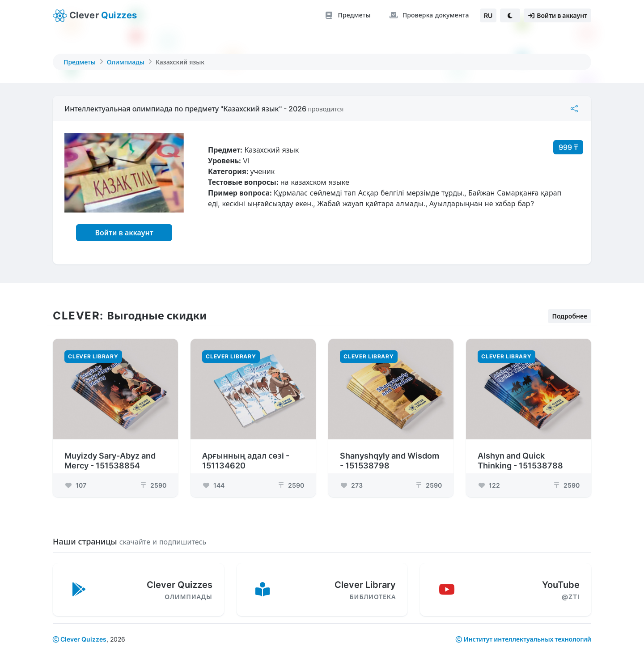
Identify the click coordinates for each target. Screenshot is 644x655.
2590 (153, 480)
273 (351, 480)
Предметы (80, 62)
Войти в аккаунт (124, 233)
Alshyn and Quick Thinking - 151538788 (520, 455)
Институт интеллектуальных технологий (527, 639)
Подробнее (570, 311)
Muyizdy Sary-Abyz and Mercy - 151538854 (110, 455)
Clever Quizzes (80, 639)
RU (488, 15)
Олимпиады (126, 62)
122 (489, 480)
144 (213, 480)
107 (75, 480)
